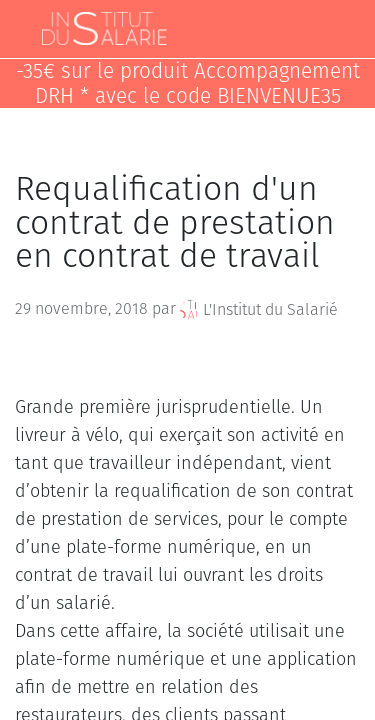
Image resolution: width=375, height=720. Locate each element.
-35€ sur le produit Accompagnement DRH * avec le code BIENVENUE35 (188, 84)
